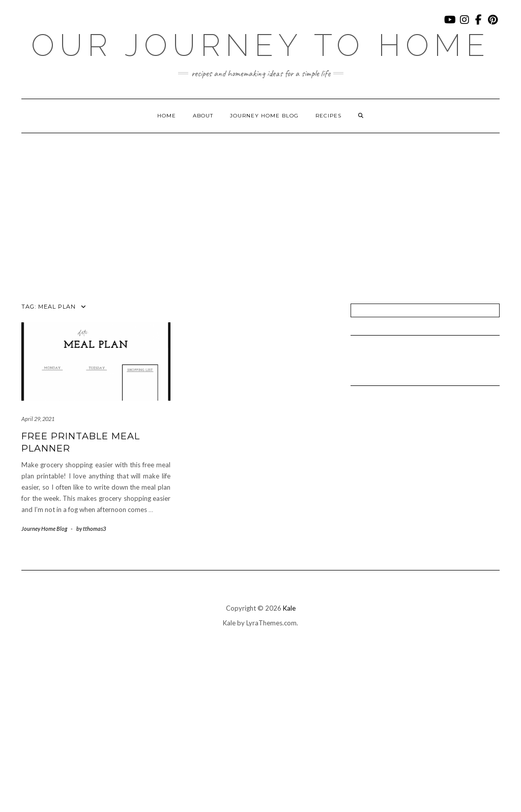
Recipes (328, 116)
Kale (289, 608)
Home (167, 116)
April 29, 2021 (38, 419)
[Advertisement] (260, 209)
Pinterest (493, 25)
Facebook (479, 25)
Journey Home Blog (264, 116)
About (203, 116)
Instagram (465, 25)
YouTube (451, 25)
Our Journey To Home (260, 45)
